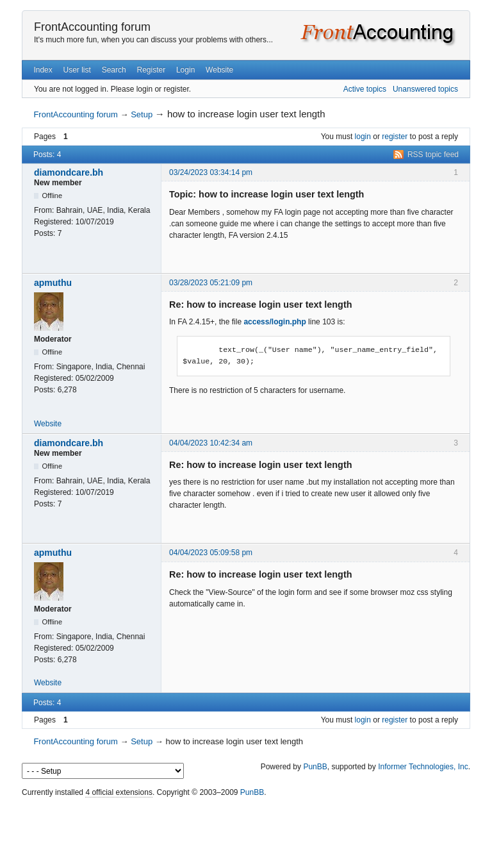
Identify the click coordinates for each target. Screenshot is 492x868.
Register (151, 70)
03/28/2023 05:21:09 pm (211, 283)
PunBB (315, 767)
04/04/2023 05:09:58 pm (211, 553)
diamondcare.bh (69, 172)
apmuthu (53, 283)
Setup (142, 114)
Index (43, 70)
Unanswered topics (425, 89)
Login (185, 70)
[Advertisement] (246, 830)
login (363, 137)
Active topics (365, 89)
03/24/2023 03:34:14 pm (211, 172)
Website (219, 70)
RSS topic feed (433, 154)
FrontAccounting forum (92, 27)
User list (77, 70)
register (395, 137)
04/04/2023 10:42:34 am (211, 443)
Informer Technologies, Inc (423, 767)
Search (114, 70)
